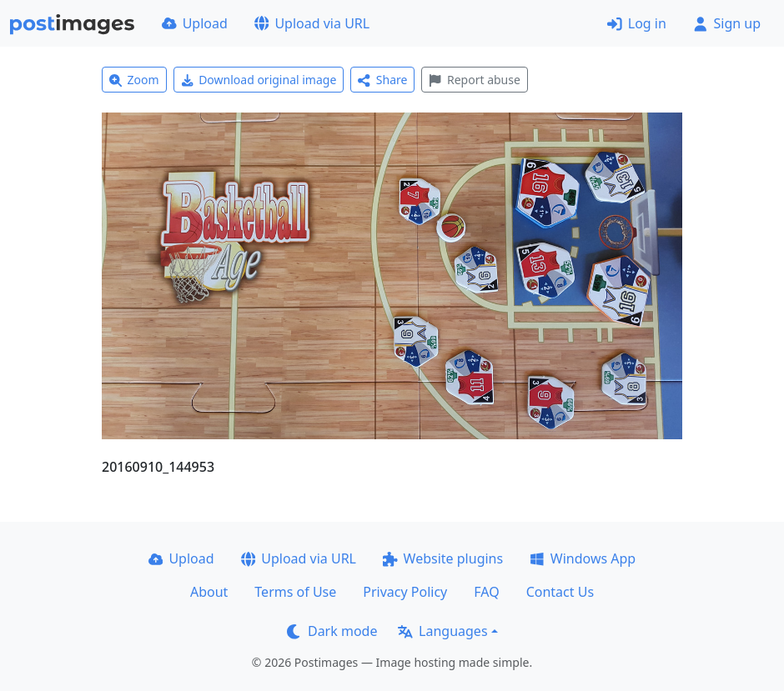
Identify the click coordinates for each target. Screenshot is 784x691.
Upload (195, 23)
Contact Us (560, 592)
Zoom (134, 80)
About (209, 592)
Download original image (259, 80)
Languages (442, 631)
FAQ (486, 592)
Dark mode (332, 631)
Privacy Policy (405, 592)
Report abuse (474, 80)
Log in (637, 23)
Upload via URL (312, 23)
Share (382, 80)
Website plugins (443, 558)
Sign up (727, 23)
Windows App (583, 558)
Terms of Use (295, 592)
